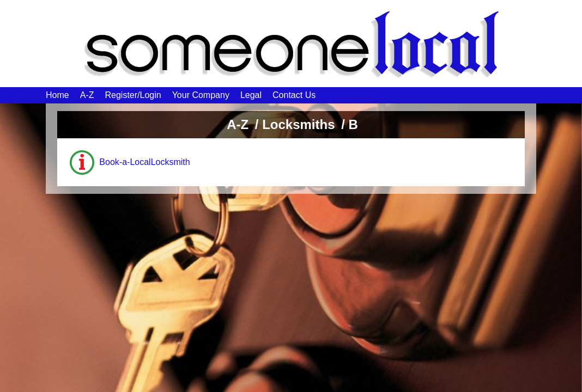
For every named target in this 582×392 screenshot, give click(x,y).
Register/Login (133, 95)
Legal (251, 95)
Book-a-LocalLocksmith (144, 162)
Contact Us (294, 95)
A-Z (87, 95)
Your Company (201, 95)
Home (57, 95)
